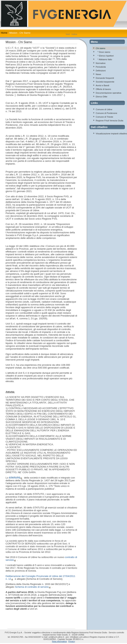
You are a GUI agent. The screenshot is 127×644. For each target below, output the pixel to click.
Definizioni (101, 71)
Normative (101, 63)
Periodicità (101, 67)
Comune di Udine (104, 109)
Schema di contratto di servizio (32, 587)
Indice (74, 34)
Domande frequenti (105, 78)
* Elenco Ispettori (105, 56)
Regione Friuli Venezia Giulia (110, 121)
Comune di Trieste (104, 117)
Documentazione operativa (108, 93)
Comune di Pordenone (106, 113)
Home (4, 33)
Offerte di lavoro (103, 89)
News (98, 74)
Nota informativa (59, 641)
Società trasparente (105, 82)
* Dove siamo (103, 52)
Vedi (68, 34)
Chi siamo (101, 48)
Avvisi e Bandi (102, 85)
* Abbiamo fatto (104, 59)
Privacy (72, 641)
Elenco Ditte (102, 97)
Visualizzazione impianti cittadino (111, 134)
